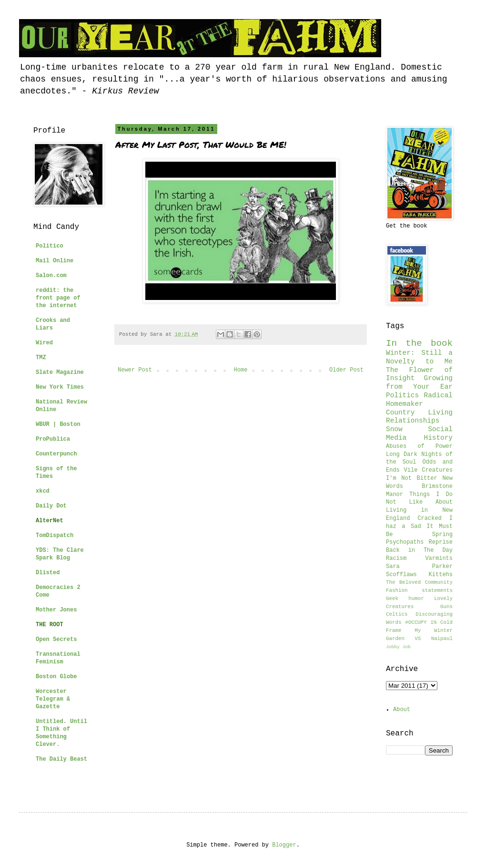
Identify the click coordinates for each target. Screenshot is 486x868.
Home (241, 370)
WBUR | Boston (58, 424)
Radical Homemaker (419, 400)
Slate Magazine (60, 372)
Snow (394, 429)
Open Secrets (56, 640)
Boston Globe (56, 677)
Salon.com (51, 276)
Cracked (429, 518)
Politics (402, 395)
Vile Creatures (428, 470)
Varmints (439, 558)
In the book (419, 343)
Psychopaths (405, 542)
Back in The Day (419, 550)
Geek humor (405, 599)
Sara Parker (419, 567)
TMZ (41, 358)
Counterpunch (56, 454)
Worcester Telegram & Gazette (53, 699)
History (438, 438)
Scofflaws (401, 575)
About (402, 710)
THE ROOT (50, 625)
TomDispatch (55, 536)
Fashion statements (419, 590)
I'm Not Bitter (412, 478)
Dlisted (48, 573)
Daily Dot (51, 506)
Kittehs (441, 575)
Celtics (397, 614)
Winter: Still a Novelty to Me (419, 357)
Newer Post (135, 370)
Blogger (284, 845)
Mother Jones (56, 610)
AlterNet (50, 521)
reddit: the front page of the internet (58, 298)
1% (433, 622)
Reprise (441, 542)
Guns (446, 607)
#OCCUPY (416, 622)
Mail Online (55, 261)
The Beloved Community (419, 582)
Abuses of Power (419, 446)
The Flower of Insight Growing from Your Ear (419, 379)
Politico (50, 246)
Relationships (413, 421)
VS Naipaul (434, 639)
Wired (44, 343)
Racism (396, 558)
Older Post (346, 370)
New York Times (60, 387)
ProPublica (53, 439)
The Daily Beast (61, 759)
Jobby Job (398, 647)
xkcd (43, 491)
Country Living (419, 413)
